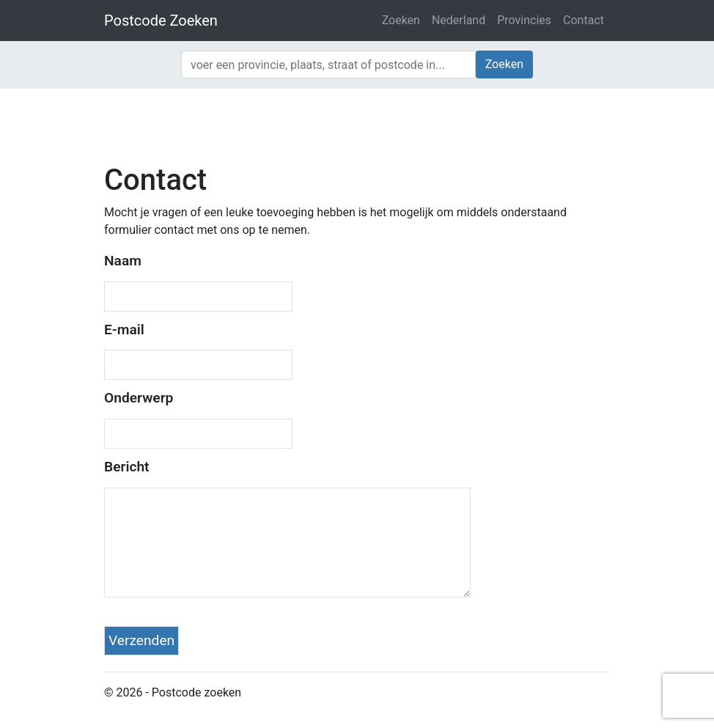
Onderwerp (139, 398)
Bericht (127, 467)
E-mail (124, 330)
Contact (584, 20)
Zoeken (401, 20)
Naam (123, 261)
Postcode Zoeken (161, 21)
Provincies (524, 20)
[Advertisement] (357, 125)
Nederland (459, 20)
